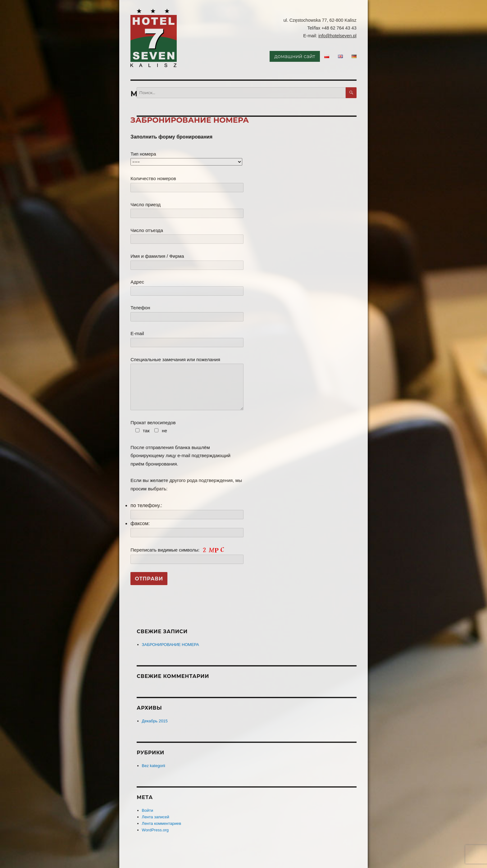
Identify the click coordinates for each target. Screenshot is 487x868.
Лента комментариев (162, 823)
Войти (148, 810)
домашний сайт (295, 56)
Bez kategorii (154, 766)
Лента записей (156, 817)
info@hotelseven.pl (337, 36)
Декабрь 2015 (155, 721)
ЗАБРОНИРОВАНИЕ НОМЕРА (190, 120)
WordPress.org (155, 830)
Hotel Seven (154, 38)
